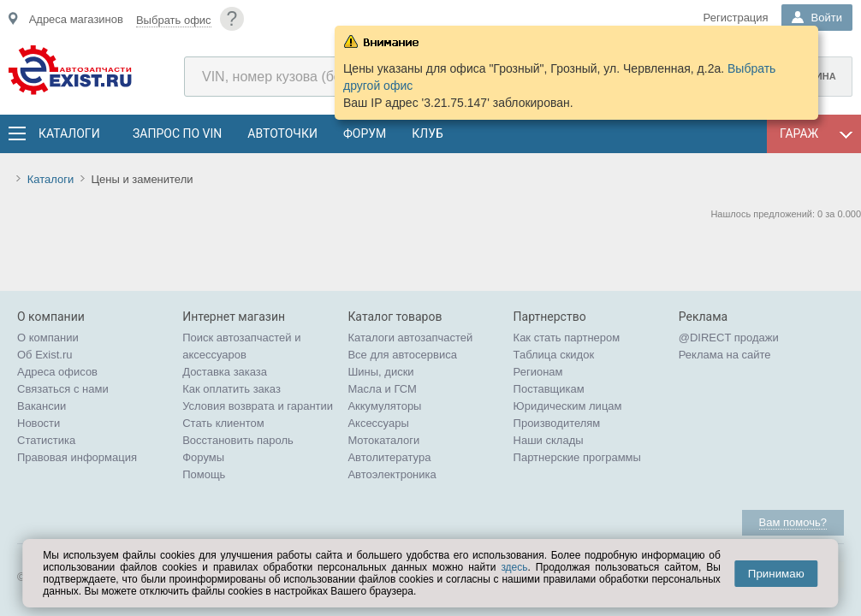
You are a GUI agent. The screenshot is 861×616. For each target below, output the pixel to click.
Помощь (204, 474)
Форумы (203, 457)
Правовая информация (77, 457)
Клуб (428, 133)
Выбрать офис (174, 20)
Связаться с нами (63, 389)
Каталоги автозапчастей (410, 338)
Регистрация (736, 18)
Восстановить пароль (238, 440)
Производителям (557, 423)
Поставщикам (549, 389)
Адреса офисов (57, 372)
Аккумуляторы (384, 406)
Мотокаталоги (383, 440)
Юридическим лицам (568, 406)
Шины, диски (380, 372)
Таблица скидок (554, 355)
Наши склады (549, 440)
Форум (365, 133)
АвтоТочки (282, 133)
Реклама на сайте (725, 355)
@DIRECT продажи (729, 338)
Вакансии (42, 406)
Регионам (538, 372)
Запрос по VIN (177, 133)
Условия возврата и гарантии (258, 406)
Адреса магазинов (76, 19)
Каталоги (68, 133)
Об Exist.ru (45, 355)
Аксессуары (378, 423)
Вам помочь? (793, 522)
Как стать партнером (567, 338)
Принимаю (776, 574)
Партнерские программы (577, 457)
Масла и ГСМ (382, 389)
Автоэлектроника (392, 474)
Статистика (46, 440)
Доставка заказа (225, 372)
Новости (39, 423)
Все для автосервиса (402, 355)
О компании (48, 338)
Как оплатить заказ (232, 389)
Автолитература (389, 457)
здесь (514, 567)
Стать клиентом (223, 423)
